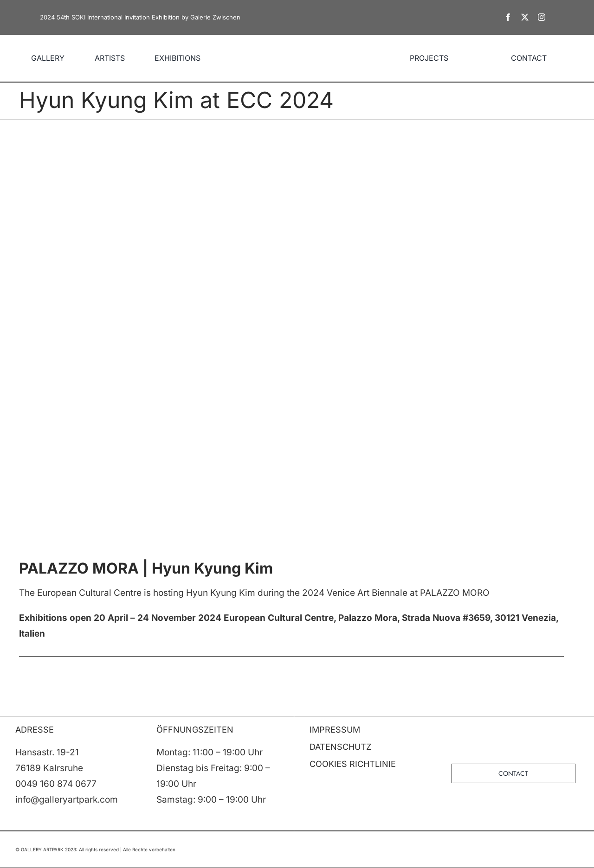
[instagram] (542, 17)
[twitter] (525, 17)
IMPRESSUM (335, 730)
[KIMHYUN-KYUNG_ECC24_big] (297, 338)
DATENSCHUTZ (340, 747)
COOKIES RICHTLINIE (353, 764)
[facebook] (508, 17)
